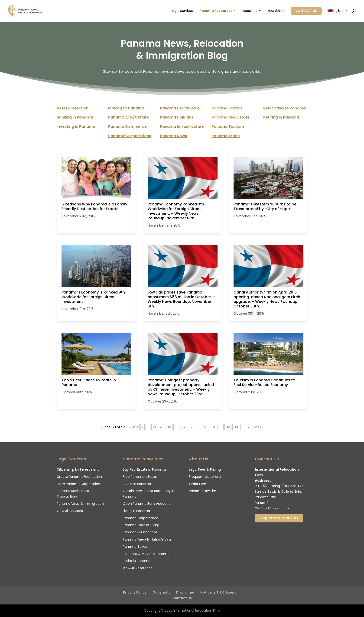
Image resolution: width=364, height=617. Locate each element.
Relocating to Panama (284, 108)
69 (206, 427)
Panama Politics (227, 108)
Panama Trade (226, 136)
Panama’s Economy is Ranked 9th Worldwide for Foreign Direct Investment (93, 297)
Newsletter (276, 11)
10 (154, 427)
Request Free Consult (279, 518)
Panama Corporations (130, 136)
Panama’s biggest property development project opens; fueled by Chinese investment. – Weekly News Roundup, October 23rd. (181, 387)
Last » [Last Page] (257, 427)
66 (183, 427)
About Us (250, 11)
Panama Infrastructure (182, 127)
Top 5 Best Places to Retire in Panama (89, 383)
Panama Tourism (228, 127)
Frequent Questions (205, 477)
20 (161, 427)
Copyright (161, 592)
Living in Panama (136, 511)
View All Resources (138, 568)
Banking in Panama (75, 117)
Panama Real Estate (231, 117)
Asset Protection (73, 108)
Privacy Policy (135, 592)
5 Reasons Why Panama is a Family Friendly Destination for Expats (94, 207)
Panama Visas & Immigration (80, 504)
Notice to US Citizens (218, 592)
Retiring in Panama (281, 117)
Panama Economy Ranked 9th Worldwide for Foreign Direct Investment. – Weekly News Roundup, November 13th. (176, 211)
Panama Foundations (140, 532)
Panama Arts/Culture (129, 117)
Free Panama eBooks (140, 477)
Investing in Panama (76, 127)
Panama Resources (216, 11)
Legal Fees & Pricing (205, 469)
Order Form (198, 484)
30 (169, 427)
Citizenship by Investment (78, 469)
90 (236, 427)
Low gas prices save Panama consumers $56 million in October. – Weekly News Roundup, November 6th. (182, 299)
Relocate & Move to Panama (146, 554)
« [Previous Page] (143, 427)
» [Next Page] (248, 427)
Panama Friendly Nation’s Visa (147, 539)
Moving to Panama (126, 108)
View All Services (70, 511)
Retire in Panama (137, 561)
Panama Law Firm (203, 491)
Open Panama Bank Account (146, 504)
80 (228, 427)
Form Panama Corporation (78, 484)
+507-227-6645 (276, 508)
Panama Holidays (177, 117)
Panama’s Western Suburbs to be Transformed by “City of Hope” (265, 207)
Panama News (174, 136)
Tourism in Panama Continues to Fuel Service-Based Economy (264, 383)
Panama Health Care (180, 108)
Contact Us (306, 11)
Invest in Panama (137, 484)
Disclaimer (185, 592)
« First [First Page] (134, 427)
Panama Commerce (127, 127)
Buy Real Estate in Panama (144, 469)
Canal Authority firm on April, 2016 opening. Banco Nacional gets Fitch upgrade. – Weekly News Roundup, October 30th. (267, 299)
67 (191, 427)
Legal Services (182, 11)
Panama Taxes (135, 547)
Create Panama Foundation (79, 477)
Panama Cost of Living (141, 525)
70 (214, 427)
